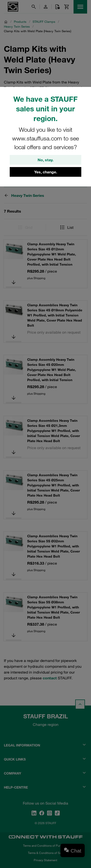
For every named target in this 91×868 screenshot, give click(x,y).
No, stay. (45, 160)
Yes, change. (46, 172)
